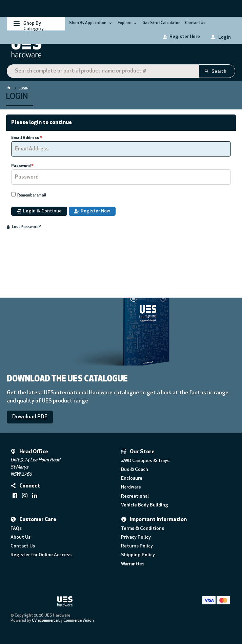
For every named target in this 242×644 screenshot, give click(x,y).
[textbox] (103, 71)
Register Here (185, 37)
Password (21, 166)
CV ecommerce (45, 621)
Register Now (95, 211)
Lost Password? (26, 227)
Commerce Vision (79, 621)
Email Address (25, 138)
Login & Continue (42, 211)
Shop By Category (34, 26)
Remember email (32, 195)
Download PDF (30, 417)
